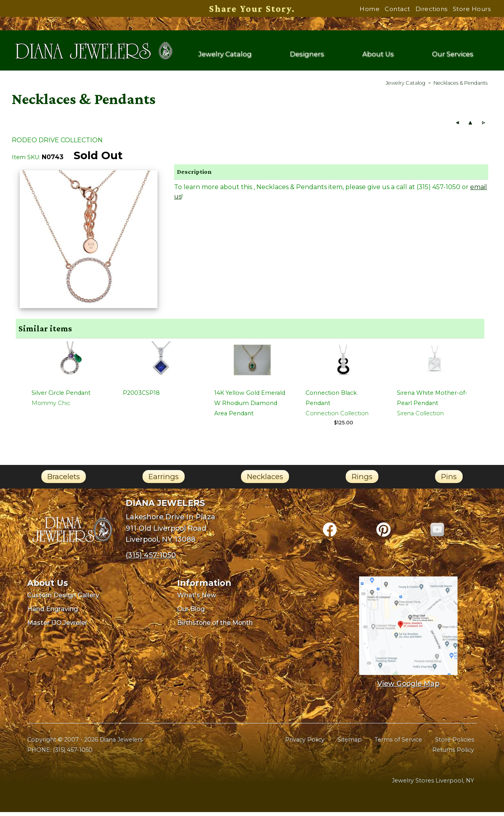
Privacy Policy (305, 744)
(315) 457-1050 (73, 754)
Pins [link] (449, 480)
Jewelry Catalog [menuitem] (225, 56)
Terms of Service (398, 744)
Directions (432, 9)
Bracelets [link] (64, 480)
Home (370, 9)
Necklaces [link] (265, 480)
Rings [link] (362, 480)
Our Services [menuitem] (452, 56)
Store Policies (455, 744)
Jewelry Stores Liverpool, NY (433, 784)
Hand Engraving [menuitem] (53, 613)
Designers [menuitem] (308, 56)
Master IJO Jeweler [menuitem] (57, 627)
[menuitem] (405, 87)
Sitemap (350, 744)
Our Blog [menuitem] (191, 613)
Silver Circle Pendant (61, 397)
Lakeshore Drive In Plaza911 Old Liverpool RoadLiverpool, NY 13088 (170, 532)
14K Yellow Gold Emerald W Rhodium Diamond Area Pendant (250, 407)
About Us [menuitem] (378, 56)
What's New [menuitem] (197, 599)
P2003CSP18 (141, 397)
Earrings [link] (164, 480)
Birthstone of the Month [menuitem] (215, 627)
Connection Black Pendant (331, 402)
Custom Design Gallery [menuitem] (63, 599)
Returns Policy (453, 754)
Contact (397, 9)
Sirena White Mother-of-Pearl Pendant (432, 402)
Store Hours (472, 9)
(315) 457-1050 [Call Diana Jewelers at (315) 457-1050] (151, 559)
